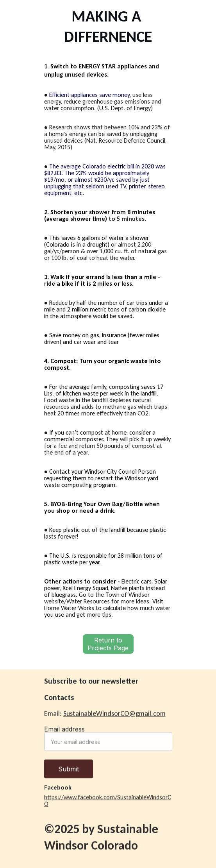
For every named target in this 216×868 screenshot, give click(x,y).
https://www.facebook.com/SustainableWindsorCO (108, 802)
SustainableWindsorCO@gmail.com (114, 714)
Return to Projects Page (108, 645)
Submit (69, 772)
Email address (64, 732)
